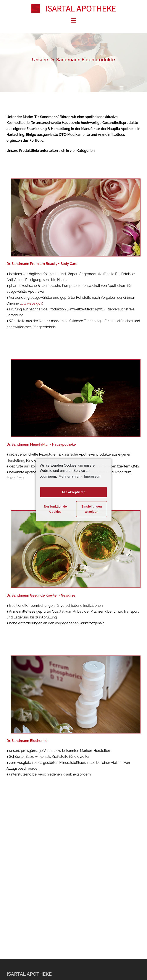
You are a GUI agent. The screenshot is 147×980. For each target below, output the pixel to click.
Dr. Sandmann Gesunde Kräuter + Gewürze (41, 595)
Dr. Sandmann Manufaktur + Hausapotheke (41, 444)
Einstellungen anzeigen (92, 509)
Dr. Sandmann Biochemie (27, 741)
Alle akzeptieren (74, 492)
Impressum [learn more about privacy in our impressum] (93, 476)
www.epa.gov (31, 303)
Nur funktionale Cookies (55, 509)
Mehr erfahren (69, 476)
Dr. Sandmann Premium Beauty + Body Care (42, 264)
